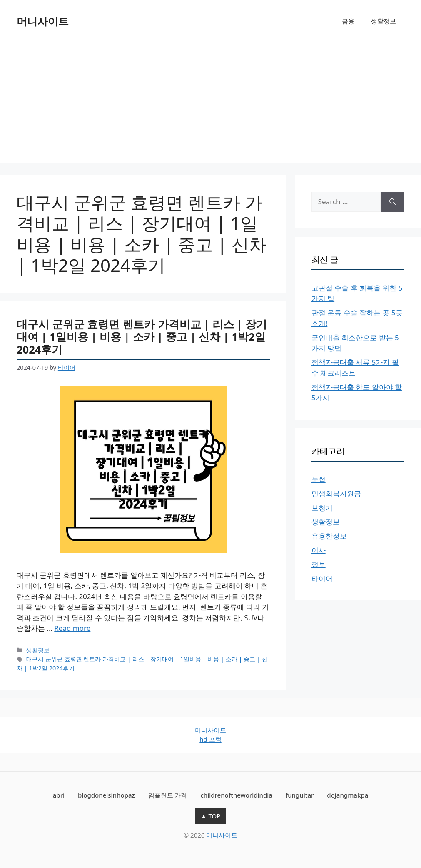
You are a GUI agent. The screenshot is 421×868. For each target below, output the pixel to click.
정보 (319, 564)
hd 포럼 (210, 739)
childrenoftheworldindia (236, 795)
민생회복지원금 (336, 493)
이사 (319, 550)
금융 (348, 21)
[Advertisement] (210, 104)
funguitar (300, 795)
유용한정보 (329, 536)
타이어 (322, 578)
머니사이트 (43, 21)
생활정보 (384, 21)
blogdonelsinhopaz (106, 795)
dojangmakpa (348, 795)
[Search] (392, 202)
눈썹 (319, 479)
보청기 (322, 508)
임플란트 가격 (168, 795)
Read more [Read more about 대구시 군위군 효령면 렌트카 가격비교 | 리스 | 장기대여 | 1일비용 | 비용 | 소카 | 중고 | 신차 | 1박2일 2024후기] (72, 628)
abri (59, 795)
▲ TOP (211, 816)
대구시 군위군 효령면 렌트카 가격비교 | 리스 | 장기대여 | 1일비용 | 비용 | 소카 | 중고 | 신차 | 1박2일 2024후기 (142, 337)
